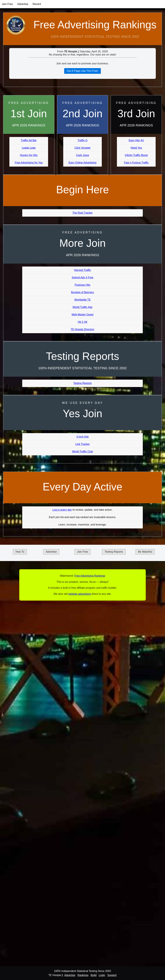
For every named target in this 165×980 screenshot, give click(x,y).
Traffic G (82, 140)
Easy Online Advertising (82, 163)
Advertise (23, 4)
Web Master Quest (82, 315)
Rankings (83, 975)
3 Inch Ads (83, 437)
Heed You (136, 148)
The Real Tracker (83, 213)
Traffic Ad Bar (29, 140)
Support (112, 975)
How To (20, 552)
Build (94, 975)
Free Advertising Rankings (95, 25)
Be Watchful (145, 552)
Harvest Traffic (83, 270)
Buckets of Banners (83, 292)
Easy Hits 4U (136, 140)
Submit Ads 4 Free (82, 277)
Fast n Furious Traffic (136, 163)
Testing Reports (82, 383)
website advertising (80, 594)
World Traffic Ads (82, 307)
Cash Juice (82, 155)
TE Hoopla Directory (82, 329)
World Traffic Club (83, 451)
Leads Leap (29, 148)
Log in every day (62, 510)
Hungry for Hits (29, 155)
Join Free (7, 4)
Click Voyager (82, 148)
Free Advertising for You (29, 163)
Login (102, 975)
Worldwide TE (82, 300)
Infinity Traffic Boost (136, 155)
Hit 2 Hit (83, 322)
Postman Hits (82, 285)
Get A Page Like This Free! (83, 71)
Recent (37, 4)
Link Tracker (82, 444)
